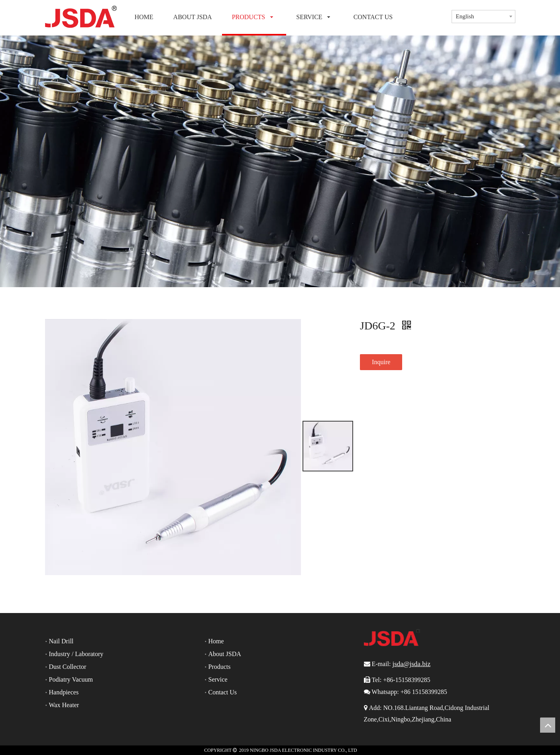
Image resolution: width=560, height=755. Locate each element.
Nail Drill (61, 641)
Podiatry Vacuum (71, 679)
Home (216, 641)
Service (218, 679)
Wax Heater (64, 705)
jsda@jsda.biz (411, 664)
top (548, 725)
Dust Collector (68, 667)
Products (220, 667)
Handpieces (64, 692)
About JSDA (225, 654)
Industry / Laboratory (76, 654)
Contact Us (223, 692)
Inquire (381, 362)
